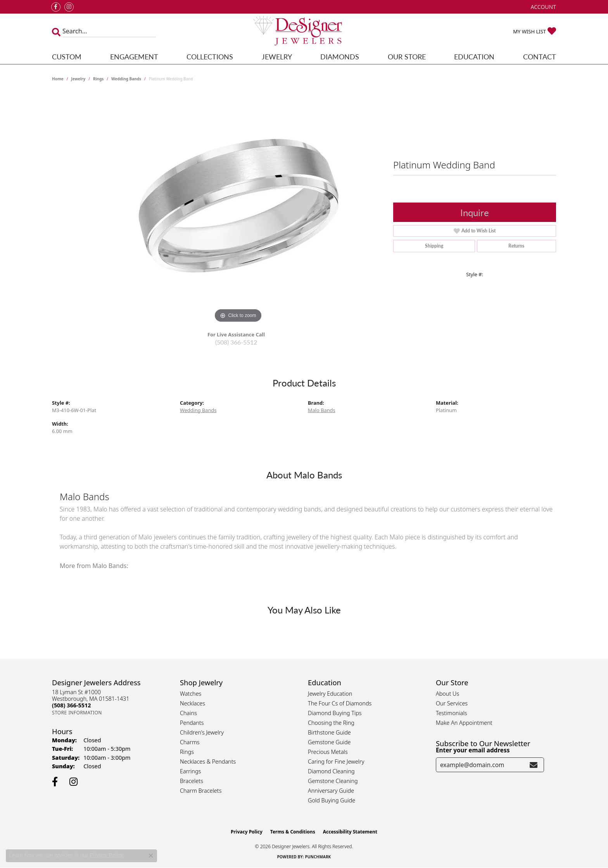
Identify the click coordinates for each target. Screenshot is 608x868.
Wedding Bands (126, 79)
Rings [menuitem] (187, 752)
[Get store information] (77, 713)
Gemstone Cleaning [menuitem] (333, 781)
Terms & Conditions (293, 832)
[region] (238, 208)
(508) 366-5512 (236, 342)
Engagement (134, 56)
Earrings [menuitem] (190, 771)
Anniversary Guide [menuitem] (331, 791)
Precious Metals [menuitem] (328, 752)
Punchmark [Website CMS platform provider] (318, 857)
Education (474, 56)
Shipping (434, 246)
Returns (516, 246)
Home (58, 79)
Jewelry (277, 56)
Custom (67, 56)
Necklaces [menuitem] (193, 703)
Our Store (407, 56)
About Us (447, 694)
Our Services (452, 703)
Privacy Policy (247, 832)
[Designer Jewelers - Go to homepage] (304, 31)
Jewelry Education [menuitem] (330, 694)
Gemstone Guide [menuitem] (329, 742)
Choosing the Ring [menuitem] (331, 723)
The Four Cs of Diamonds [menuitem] (340, 703)
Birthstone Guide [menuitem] (329, 732)
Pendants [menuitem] (192, 723)
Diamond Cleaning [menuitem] (331, 771)
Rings (98, 79)
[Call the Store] (71, 705)
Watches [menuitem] (191, 694)
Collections (210, 56)
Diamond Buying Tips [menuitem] (335, 713)
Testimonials (452, 713)
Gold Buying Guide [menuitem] (332, 800)
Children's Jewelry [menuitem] (202, 732)
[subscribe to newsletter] (534, 765)
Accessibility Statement (350, 832)
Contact (540, 56)
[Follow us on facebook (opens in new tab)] (56, 7)
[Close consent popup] (151, 856)
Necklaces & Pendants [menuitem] (208, 761)
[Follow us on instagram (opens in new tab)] (69, 7)
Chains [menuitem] (188, 713)
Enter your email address (473, 750)
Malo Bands (322, 410)
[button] (543, 7)
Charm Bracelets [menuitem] (201, 791)
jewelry (78, 79)
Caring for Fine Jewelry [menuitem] (336, 761)
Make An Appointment (464, 723)
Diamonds (340, 56)
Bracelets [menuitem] (192, 781)
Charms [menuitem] (190, 742)
